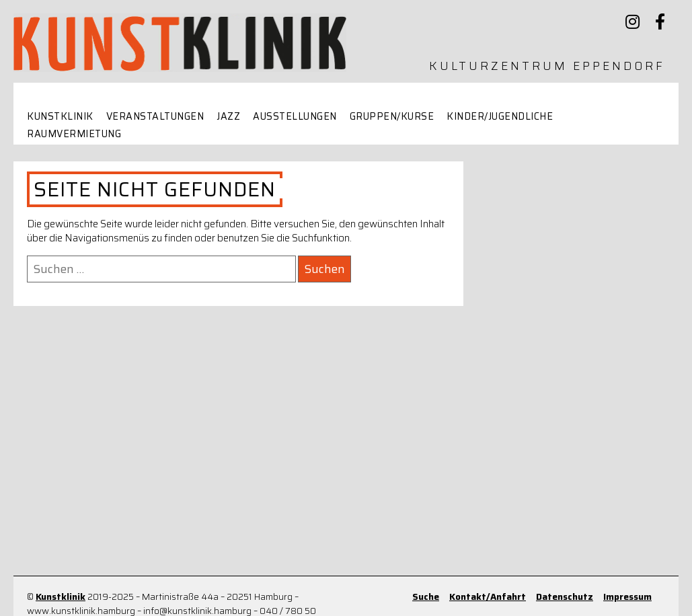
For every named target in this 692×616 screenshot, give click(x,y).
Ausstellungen (295, 117)
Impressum (627, 597)
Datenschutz (565, 597)
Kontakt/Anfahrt (488, 597)
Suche (426, 597)
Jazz (228, 117)
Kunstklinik (60, 117)
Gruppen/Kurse (392, 117)
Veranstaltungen (155, 117)
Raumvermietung (74, 134)
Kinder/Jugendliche (500, 117)
